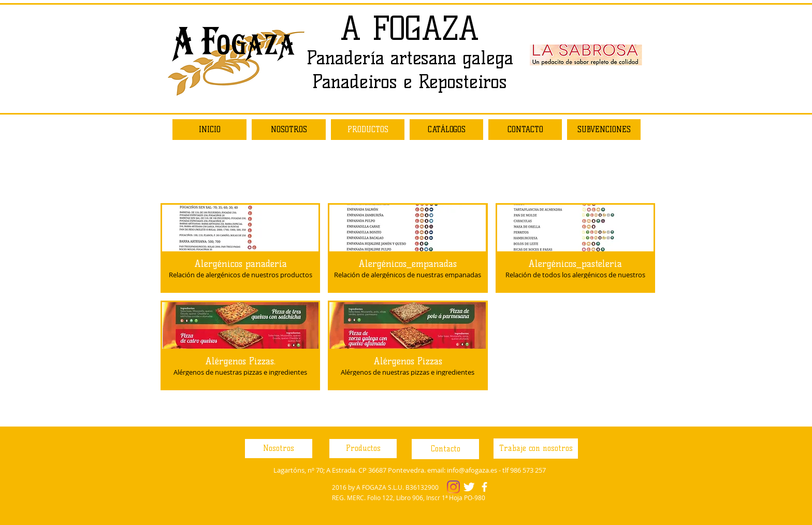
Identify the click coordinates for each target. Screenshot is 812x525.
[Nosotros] (279, 449)
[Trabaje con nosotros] (536, 449)
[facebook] (484, 487)
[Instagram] (453, 487)
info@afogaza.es (472, 470)
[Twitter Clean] (469, 487)
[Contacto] (445, 449)
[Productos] (363, 449)
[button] (240, 248)
